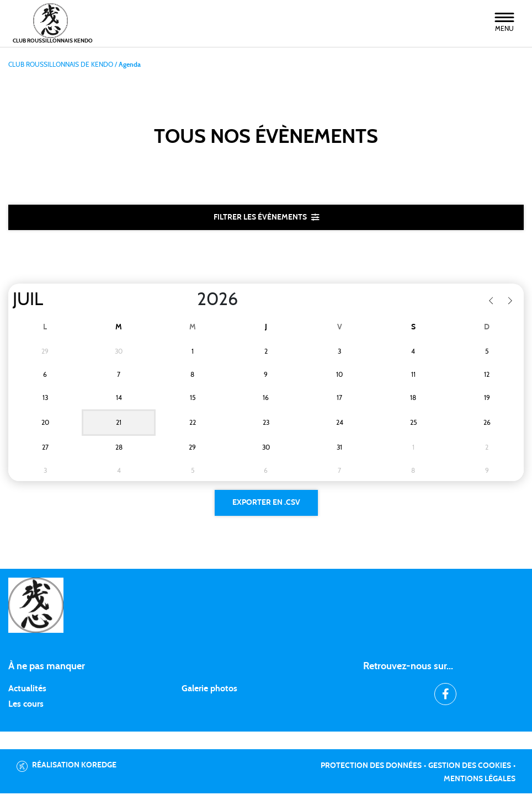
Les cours (26, 706)
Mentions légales (480, 781)
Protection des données (371, 767)
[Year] (188, 300)
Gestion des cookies (470, 767)
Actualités (27, 690)
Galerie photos (209, 690)
